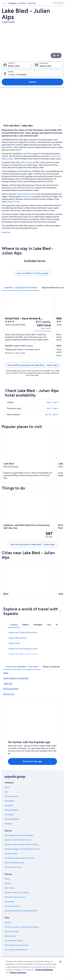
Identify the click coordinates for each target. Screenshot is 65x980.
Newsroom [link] (9, 805)
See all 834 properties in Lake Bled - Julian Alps (32, 365)
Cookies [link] (8, 883)
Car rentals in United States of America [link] (19, 858)
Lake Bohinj (27, 196)
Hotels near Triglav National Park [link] (23, 632)
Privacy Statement (44, 970)
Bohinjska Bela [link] (11, 689)
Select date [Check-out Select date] (45, 66)
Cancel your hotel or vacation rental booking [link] (22, 927)
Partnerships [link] (9, 801)
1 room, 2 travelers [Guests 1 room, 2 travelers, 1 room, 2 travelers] (17, 74)
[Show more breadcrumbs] (4, 3)
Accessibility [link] (9, 902)
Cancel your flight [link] (11, 931)
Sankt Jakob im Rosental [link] (16, 678)
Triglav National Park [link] (18, 638)
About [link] (7, 787)
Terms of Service (18, 972)
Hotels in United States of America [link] (18, 840)
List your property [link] (11, 796)
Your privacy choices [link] (12, 906)
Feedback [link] (8, 824)
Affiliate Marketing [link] (12, 819)
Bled (11, 147)
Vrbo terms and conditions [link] (15, 897)
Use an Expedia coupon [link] (14, 941)
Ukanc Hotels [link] (14, 643)
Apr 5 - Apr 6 (52, 408)
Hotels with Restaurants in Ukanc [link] (23, 654)
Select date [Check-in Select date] (14, 66)
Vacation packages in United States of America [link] (22, 849)
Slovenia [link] (13, 3)
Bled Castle (27, 162)
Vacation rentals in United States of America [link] (21, 844)
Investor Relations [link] (11, 810)
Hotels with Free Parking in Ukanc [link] (23, 649)
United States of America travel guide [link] (19, 835)
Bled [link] (6, 673)
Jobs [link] (6, 792)
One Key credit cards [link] (13, 867)
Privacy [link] (7, 879)
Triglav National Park (26, 194)
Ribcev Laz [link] (9, 694)
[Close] (60, 962)
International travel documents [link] (16, 945)
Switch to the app (32, 761)
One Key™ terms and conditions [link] (17, 892)
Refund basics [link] (10, 936)
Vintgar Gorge (13, 202)
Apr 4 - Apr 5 (52, 402)
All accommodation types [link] (14, 863)
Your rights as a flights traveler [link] (16, 950)
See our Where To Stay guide (33, 273)
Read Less (6, 232)
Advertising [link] (9, 815)
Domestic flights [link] (11, 854)
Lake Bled (27, 154)
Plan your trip (58, 3)
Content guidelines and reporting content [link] (21, 911)
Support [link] (8, 922)
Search (33, 82)
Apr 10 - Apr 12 (52, 414)
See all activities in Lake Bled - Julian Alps (32, 544)
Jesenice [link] (8, 683)
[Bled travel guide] (28, 579)
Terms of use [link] (9, 888)
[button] (32, 125)
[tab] (21, 288)
